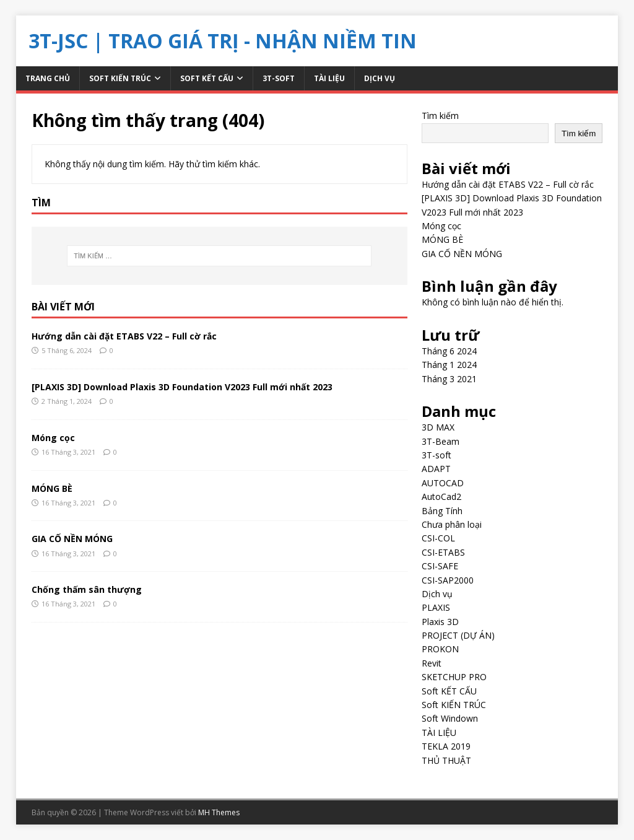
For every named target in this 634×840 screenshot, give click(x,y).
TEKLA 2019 (446, 746)
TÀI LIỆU (329, 78)
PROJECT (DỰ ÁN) (458, 635)
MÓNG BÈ (52, 488)
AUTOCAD (443, 483)
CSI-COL (438, 538)
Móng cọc (53, 438)
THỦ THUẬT (446, 760)
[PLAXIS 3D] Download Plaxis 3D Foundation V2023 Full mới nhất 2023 (182, 387)
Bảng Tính (442, 511)
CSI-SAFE (440, 566)
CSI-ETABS (443, 552)
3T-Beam (441, 441)
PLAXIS (436, 607)
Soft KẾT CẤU (207, 78)
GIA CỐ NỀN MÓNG (72, 539)
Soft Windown (450, 718)
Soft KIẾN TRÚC (120, 78)
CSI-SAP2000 (448, 580)
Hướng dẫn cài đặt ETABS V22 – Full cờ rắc (124, 336)
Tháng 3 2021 (449, 379)
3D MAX (438, 427)
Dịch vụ (380, 78)
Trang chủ (48, 78)
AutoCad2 (441, 497)
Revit (432, 663)
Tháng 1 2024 (449, 365)
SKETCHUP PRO (454, 677)
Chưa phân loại (452, 524)
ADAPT (436, 469)
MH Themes (219, 812)
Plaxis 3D (440, 622)
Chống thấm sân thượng (87, 589)
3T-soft (279, 78)
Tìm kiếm (440, 116)
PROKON (440, 649)
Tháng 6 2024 (449, 351)
